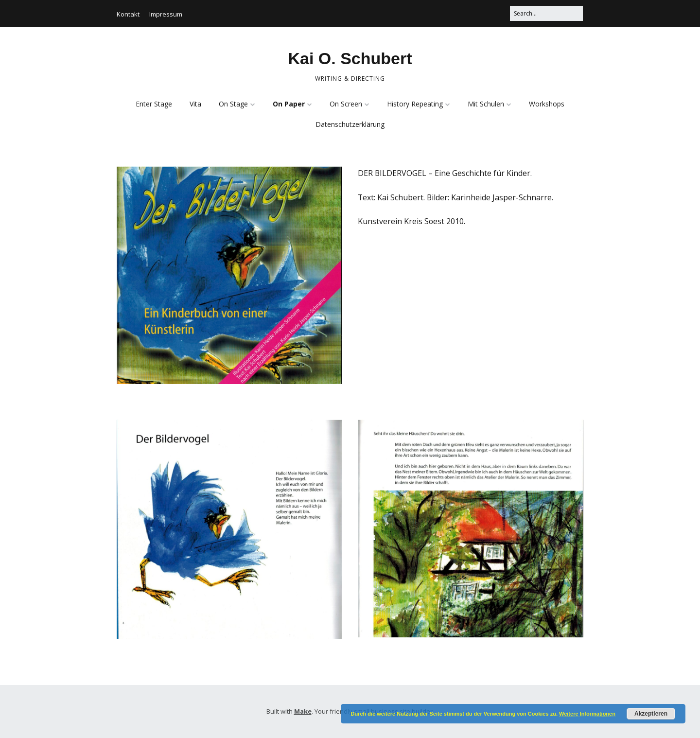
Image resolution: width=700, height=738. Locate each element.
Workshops (547, 104)
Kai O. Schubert (350, 58)
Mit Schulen (486, 104)
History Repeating (415, 104)
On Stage (233, 104)
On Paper (289, 104)
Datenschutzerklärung (350, 124)
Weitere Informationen (587, 714)
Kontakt (128, 14)
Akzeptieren (651, 714)
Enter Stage (154, 104)
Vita (195, 104)
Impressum (166, 14)
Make (303, 711)
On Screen (346, 104)
